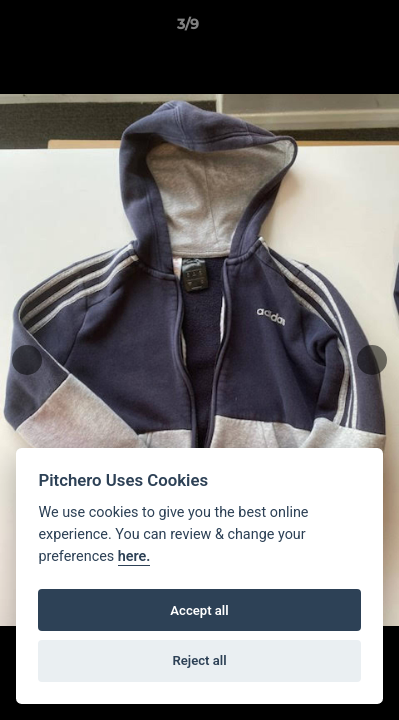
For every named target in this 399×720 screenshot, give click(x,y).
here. (134, 556)
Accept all (199, 610)
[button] (327, 29)
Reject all (199, 660)
